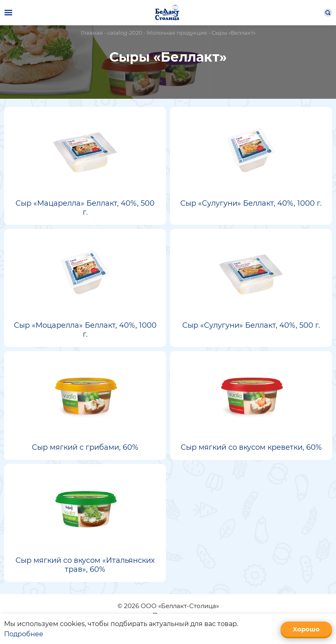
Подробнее (24, 634)
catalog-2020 (125, 33)
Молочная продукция (177, 33)
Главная (92, 33)
